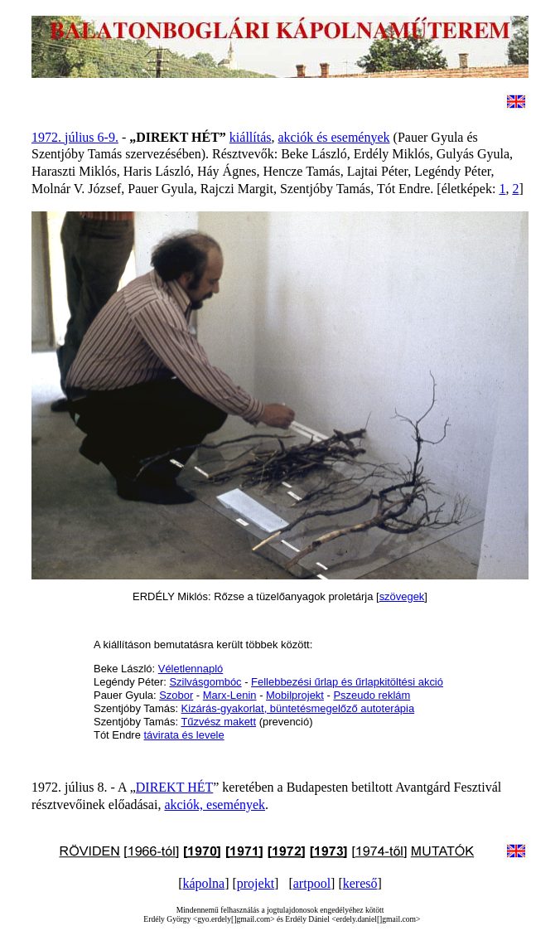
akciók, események (215, 805)
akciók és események (334, 137)
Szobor (176, 695)
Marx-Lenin (230, 695)
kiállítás (251, 137)
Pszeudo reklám (372, 695)
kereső (360, 883)
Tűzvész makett (218, 722)
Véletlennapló (191, 669)
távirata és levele (183, 735)
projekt (256, 883)
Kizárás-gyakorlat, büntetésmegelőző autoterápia (298, 708)
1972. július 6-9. (75, 137)
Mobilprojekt (295, 695)
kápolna (203, 883)
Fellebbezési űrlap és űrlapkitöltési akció (347, 682)
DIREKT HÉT (174, 787)
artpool (312, 883)
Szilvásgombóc (205, 682)
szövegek (402, 596)
